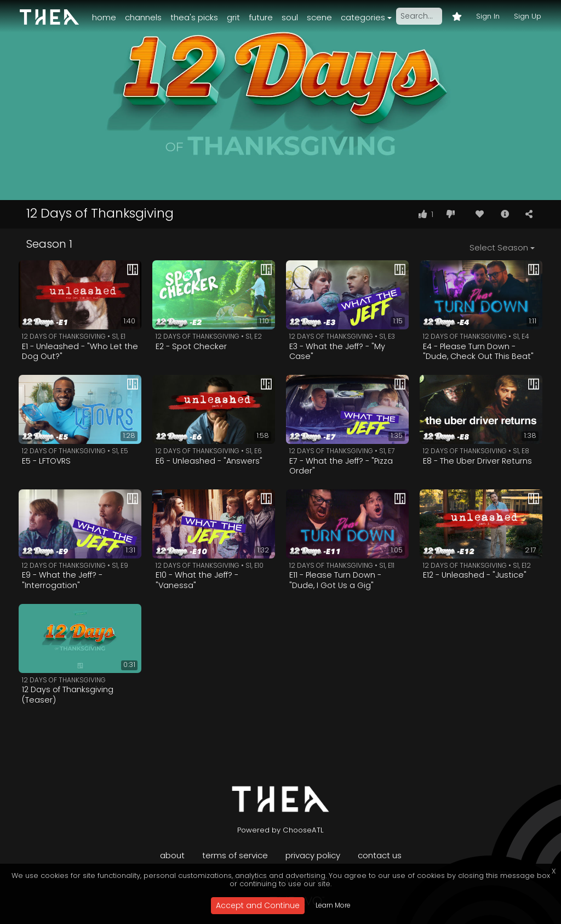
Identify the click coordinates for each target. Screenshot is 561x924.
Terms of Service (235, 855)
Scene (319, 17)
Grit (233, 17)
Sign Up (528, 16)
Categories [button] (363, 17)
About (172, 855)
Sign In (488, 16)
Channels (143, 17)
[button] (505, 214)
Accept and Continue (258, 905)
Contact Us (380, 855)
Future (261, 17)
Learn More (333, 905)
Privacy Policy (313, 855)
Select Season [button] (499, 247)
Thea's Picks (194, 17)
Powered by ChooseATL (280, 830)
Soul (290, 17)
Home (104, 17)
